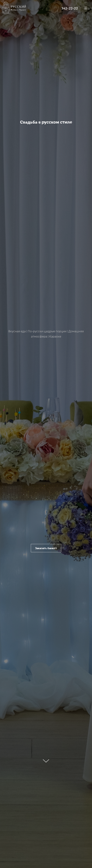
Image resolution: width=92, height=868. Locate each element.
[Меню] (86, 8)
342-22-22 (70, 8)
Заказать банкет (46, 548)
